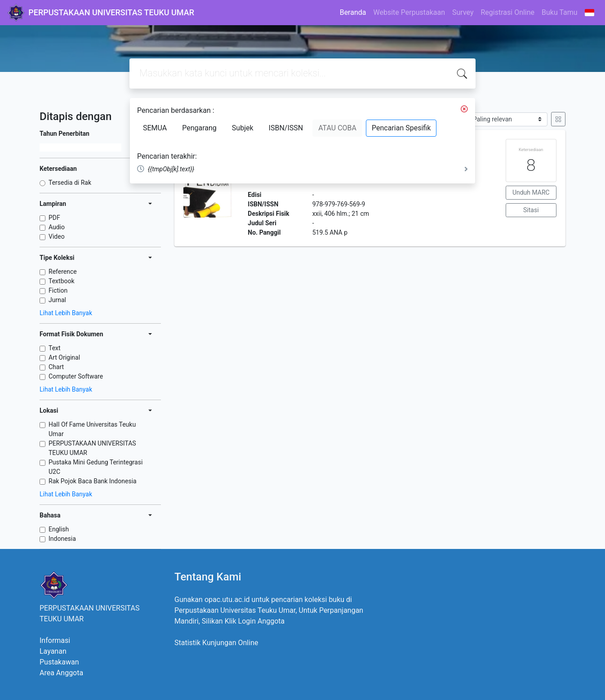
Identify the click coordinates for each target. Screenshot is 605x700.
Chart (56, 367)
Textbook (62, 281)
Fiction (58, 290)
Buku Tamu (560, 12)
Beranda (353, 12)
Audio (57, 227)
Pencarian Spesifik (401, 128)
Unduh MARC (531, 192)
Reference (63, 272)
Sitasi (531, 210)
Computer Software (76, 376)
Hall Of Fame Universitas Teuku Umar (92, 429)
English (59, 529)
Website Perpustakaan (409, 12)
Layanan (53, 651)
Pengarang (199, 128)
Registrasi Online (507, 12)
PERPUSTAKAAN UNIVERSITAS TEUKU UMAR (92, 448)
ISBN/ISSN (286, 128)
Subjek (243, 128)
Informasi (55, 640)
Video (57, 236)
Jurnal (57, 300)
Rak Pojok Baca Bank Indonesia (93, 481)
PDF (54, 218)
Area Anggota (61, 673)
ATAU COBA (337, 128)
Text (55, 348)
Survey (463, 12)
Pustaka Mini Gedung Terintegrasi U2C (96, 467)
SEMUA (155, 128)
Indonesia (62, 539)
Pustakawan (59, 662)
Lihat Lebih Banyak (66, 313)
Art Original (64, 357)
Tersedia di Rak (70, 183)
